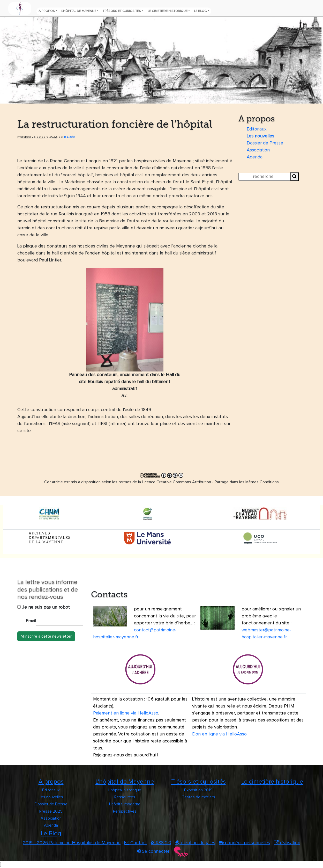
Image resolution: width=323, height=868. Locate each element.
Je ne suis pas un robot (44, 607)
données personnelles (245, 843)
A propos (47, 11)
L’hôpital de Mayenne (79, 11)
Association (258, 150)
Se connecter (153, 851)
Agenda (255, 157)
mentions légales (195, 843)
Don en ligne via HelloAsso (219, 734)
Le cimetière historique (168, 11)
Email (31, 621)
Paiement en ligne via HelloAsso (126, 713)
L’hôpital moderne (125, 804)
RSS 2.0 (161, 843)
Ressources (125, 797)
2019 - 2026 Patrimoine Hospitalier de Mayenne (72, 843)
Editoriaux (257, 129)
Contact (136, 843)
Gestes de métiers (198, 797)
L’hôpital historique (125, 790)
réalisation (287, 843)
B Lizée (70, 137)
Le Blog (200, 11)
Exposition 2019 (198, 790)
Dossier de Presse (265, 143)
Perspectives (125, 811)
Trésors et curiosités (122, 11)
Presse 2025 (51, 811)
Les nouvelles (260, 136)
